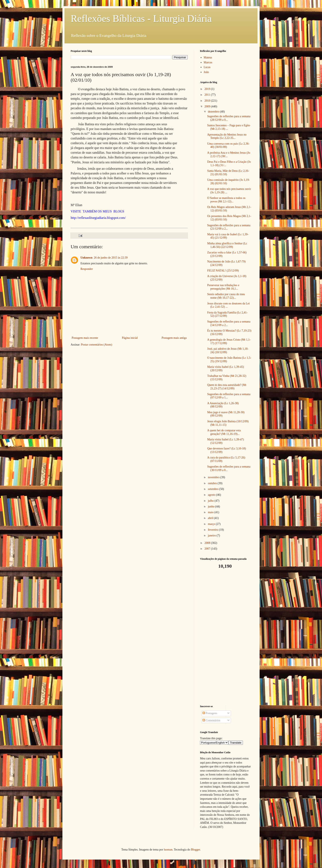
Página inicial (130, 338)
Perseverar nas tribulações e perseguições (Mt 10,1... (223, 287)
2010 (208, 101)
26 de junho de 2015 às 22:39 (111, 258)
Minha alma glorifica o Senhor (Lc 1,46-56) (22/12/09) (227, 245)
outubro (213, 483)
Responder (87, 269)
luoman (168, 850)
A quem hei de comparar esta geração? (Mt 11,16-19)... (224, 432)
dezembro (214, 112)
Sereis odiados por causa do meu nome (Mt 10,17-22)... (226, 296)
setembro (213, 489)
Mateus (208, 57)
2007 (208, 549)
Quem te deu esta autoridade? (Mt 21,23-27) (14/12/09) (227, 387)
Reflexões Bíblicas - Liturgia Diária (141, 18)
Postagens (210, 713)
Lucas (207, 67)
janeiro (212, 536)
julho (211, 501)
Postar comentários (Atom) (97, 345)
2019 (208, 89)
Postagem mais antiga (174, 338)
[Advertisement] (226, 637)
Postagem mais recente (85, 338)
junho (211, 507)
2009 (208, 106)
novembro (214, 477)
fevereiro (213, 530)
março (212, 524)
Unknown (86, 258)
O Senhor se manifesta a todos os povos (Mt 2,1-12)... (226, 200)
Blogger (195, 850)
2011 (208, 95)
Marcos (208, 62)
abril (211, 518)
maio (211, 512)
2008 (208, 543)
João (206, 72)
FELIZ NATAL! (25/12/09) (223, 271)
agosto (212, 495)
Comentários (211, 720)
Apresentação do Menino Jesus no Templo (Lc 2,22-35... (227, 136)
